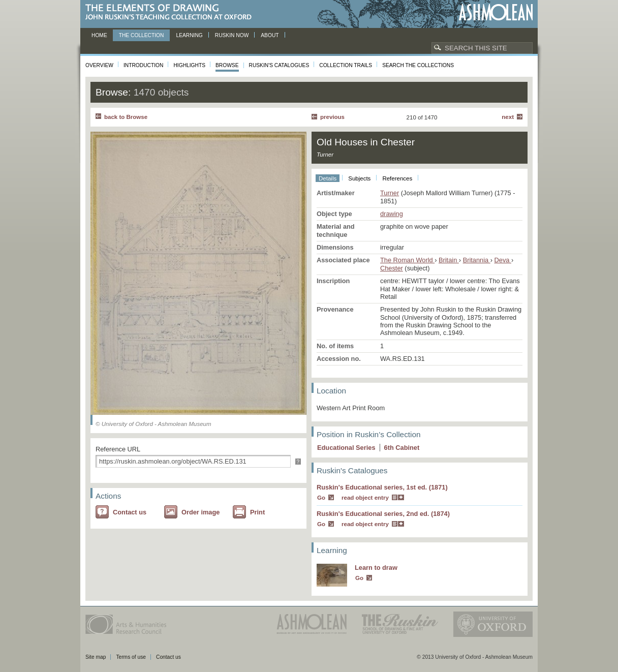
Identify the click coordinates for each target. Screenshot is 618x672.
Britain (449, 260)
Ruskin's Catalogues (279, 65)
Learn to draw (376, 568)
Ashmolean (496, 12)
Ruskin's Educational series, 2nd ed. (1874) (383, 514)
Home (99, 35)
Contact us (130, 512)
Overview (99, 65)
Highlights (189, 65)
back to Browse (126, 117)
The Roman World (407, 260)
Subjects (359, 178)
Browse (227, 65)
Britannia (477, 260)
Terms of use (131, 657)
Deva (503, 260)
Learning (189, 35)
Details (328, 178)
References (397, 178)
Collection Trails (346, 65)
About (270, 35)
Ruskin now (232, 35)
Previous (332, 117)
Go (321, 498)
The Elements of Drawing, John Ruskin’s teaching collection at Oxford (172, 12)
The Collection (142, 35)
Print (257, 512)
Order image (200, 512)
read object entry (365, 498)
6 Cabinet (402, 448)
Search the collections (418, 65)
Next (508, 117)
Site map (96, 657)
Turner (390, 193)
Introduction (143, 65)
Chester (392, 268)
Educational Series (346, 448)
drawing (392, 214)
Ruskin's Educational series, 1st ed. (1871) (382, 487)
